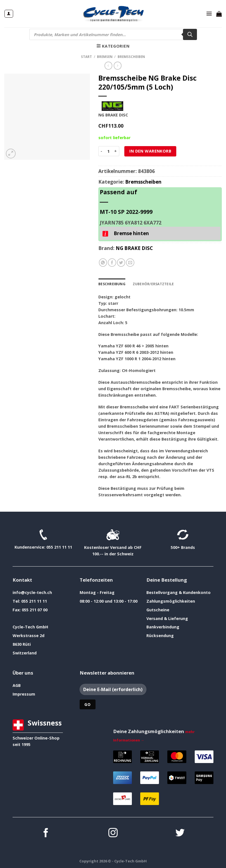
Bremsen (105, 57)
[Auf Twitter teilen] (121, 263)
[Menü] (209, 14)
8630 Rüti (22, 644)
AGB (17, 685)
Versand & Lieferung (167, 618)
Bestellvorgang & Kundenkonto (179, 592)
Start (86, 57)
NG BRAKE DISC (134, 248)
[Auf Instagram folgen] (113, 833)
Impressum (24, 694)
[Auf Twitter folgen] (180, 833)
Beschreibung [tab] (112, 284)
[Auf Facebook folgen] (46, 833)
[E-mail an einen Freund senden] (130, 263)
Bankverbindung (163, 627)
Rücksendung (160, 636)
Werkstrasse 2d (28, 636)
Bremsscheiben (131, 57)
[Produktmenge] (108, 151)
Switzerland (25, 653)
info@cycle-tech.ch (32, 592)
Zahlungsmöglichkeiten (171, 601)
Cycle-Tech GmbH (30, 627)
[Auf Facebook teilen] (112, 263)
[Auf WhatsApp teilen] (103, 263)
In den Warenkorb (150, 151)
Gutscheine (158, 610)
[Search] (190, 34)
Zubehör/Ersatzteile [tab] (152, 284)
